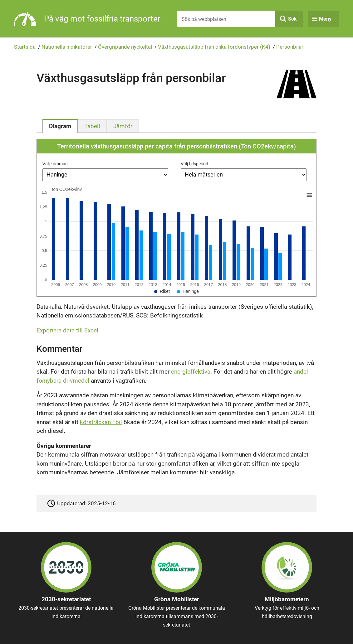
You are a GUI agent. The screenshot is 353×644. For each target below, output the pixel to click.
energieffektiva (191, 372)
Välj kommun (55, 164)
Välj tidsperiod (194, 164)
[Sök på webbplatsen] (226, 19)
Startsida (25, 47)
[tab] (60, 126)
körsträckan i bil (101, 422)
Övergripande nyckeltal (125, 47)
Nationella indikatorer (67, 47)
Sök (292, 19)
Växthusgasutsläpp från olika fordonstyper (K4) (214, 47)
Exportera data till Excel (67, 330)
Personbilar (290, 47)
